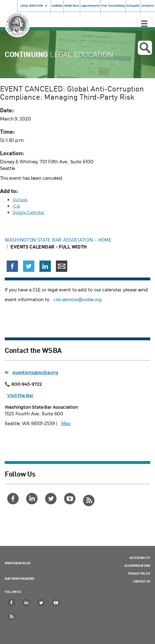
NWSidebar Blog (18, 563)
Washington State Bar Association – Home (59, 240)
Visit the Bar (20, 395)
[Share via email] (62, 266)
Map (66, 424)
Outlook (20, 199)
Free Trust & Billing (113, 6)
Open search (145, 48)
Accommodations (137, 565)
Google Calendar (29, 212)
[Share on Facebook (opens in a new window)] (12, 266)
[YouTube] (71, 499)
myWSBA (57, 6)
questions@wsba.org (35, 372)
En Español (133, 6)
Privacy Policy (139, 573)
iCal (16, 206)
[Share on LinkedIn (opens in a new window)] (45, 266)
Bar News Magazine (20, 578)
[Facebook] (14, 499)
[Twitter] (52, 499)
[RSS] (89, 501)
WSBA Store (72, 6)
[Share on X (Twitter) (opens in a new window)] (29, 266)
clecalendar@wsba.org (77, 300)
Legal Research (90, 6)
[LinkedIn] (33, 499)
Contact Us (142, 581)
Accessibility (140, 558)
